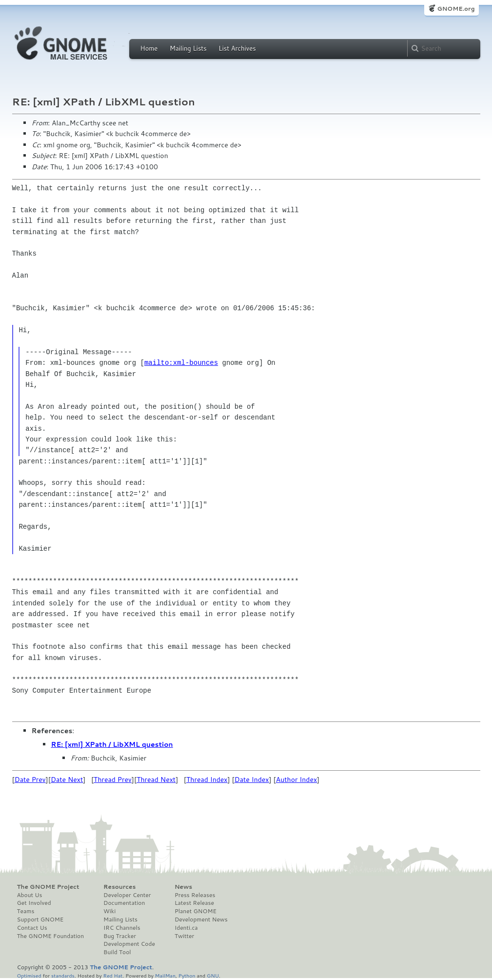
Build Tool (117, 952)
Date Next (67, 780)
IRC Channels (122, 928)
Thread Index (207, 780)
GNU (213, 975)
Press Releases (195, 895)
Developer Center (127, 895)
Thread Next (156, 780)
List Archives (237, 48)
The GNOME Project (48, 887)
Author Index (296, 780)
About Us (30, 895)
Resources (119, 887)
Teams (26, 911)
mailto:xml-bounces (181, 363)
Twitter (184, 936)
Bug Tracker (120, 936)
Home (149, 48)
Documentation (124, 903)
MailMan (165, 975)
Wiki (109, 911)
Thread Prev (113, 780)
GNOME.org (456, 9)
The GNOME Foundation (51, 936)
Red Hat (113, 975)
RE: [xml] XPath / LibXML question (112, 744)
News (183, 887)
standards (63, 975)
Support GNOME (40, 920)
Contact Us (32, 928)
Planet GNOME (196, 911)
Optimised (29, 975)
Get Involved (34, 903)
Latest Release (194, 903)
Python (187, 975)
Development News (201, 920)
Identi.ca (186, 928)
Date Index (252, 780)
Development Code (129, 944)
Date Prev (30, 780)
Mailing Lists (188, 48)
